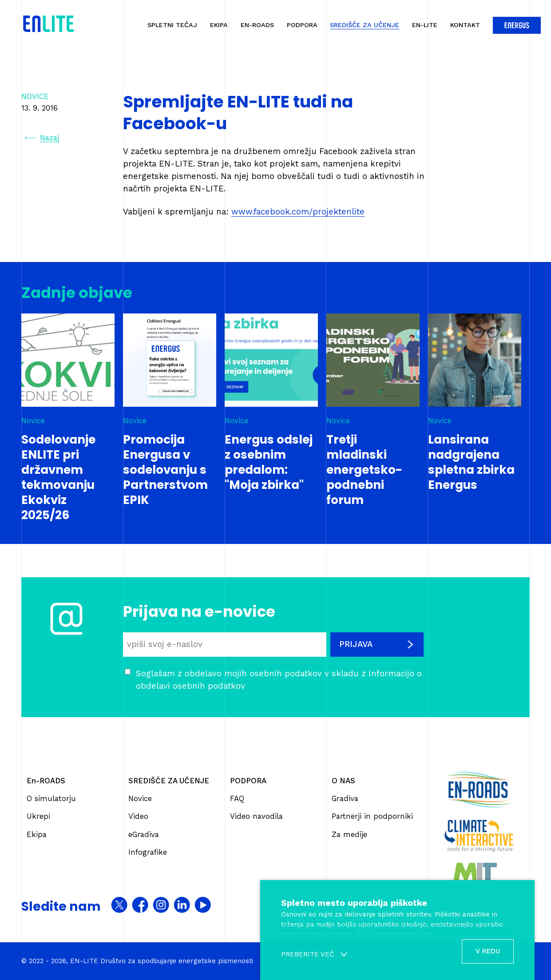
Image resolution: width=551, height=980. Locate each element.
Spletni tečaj (172, 25)
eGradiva (144, 834)
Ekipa (219, 25)
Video (138, 816)
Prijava (377, 644)
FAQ (237, 798)
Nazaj (42, 138)
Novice (140, 798)
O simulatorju (51, 798)
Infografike (148, 852)
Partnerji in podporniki (372, 816)
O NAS (343, 781)
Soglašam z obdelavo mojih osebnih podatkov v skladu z (279, 680)
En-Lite (425, 25)
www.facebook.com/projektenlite (298, 212)
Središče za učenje (365, 25)
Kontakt (465, 25)
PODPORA (248, 781)
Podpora (302, 25)
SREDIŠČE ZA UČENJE (169, 781)
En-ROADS (257, 25)
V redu (488, 951)
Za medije (349, 834)
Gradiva (345, 798)
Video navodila (256, 816)
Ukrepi (38, 816)
